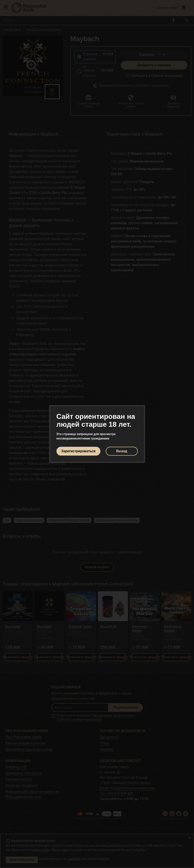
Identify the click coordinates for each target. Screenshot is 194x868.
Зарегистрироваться (78, 451)
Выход (122, 451)
